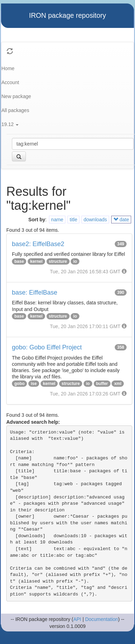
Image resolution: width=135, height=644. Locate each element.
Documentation (101, 619)
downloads (95, 220)
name (57, 220)
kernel (36, 261)
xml (118, 384)
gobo (19, 384)
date (121, 220)
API (77, 619)
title (73, 220)
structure (58, 261)
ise (34, 384)
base (19, 261)
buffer (102, 384)
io (75, 261)
